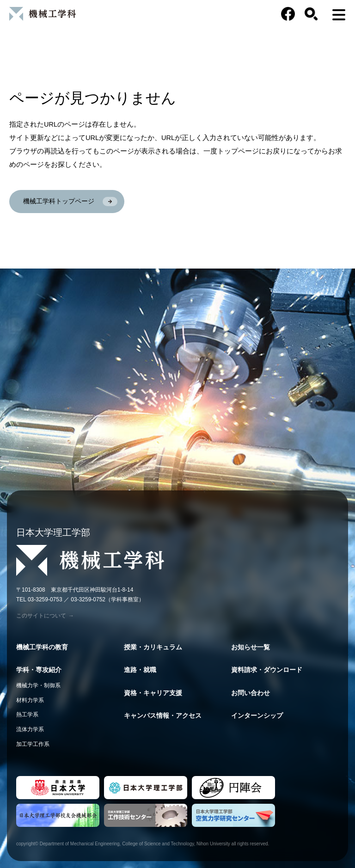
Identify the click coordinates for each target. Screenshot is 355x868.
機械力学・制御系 (38, 685)
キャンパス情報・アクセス (163, 715)
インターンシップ (257, 715)
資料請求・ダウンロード (267, 670)
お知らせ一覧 (251, 647)
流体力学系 (30, 729)
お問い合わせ (251, 693)
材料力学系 (30, 700)
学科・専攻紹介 (39, 670)
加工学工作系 (33, 744)
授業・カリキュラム (153, 647)
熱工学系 (27, 715)
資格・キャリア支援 (153, 693)
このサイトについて (45, 616)
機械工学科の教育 (42, 647)
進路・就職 (140, 670)
